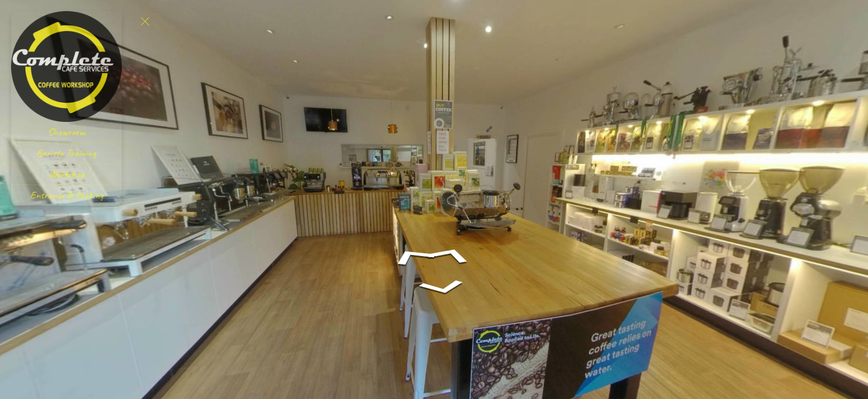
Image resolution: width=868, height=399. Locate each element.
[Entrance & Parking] (66, 195)
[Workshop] (66, 174)
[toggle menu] (145, 21)
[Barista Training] (66, 153)
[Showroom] (66, 132)
